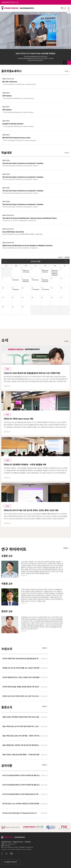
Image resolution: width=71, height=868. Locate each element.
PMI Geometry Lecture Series (46, 270)
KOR (63, 8)
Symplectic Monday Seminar (16, 289)
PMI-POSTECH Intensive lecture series (16, 280)
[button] (65, 63)
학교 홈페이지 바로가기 (11, 862)
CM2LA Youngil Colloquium (26, 270)
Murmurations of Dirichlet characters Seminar (55, 272)
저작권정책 (28, 842)
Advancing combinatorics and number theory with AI (55, 270)
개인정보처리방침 (6, 842)
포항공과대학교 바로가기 (10, 2)
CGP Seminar (26, 272)
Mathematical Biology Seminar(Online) (55, 274)
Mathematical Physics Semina (46, 272)
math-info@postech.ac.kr (11, 844)
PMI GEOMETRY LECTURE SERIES (55, 275)
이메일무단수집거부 (18, 842)
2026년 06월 (35, 261)
